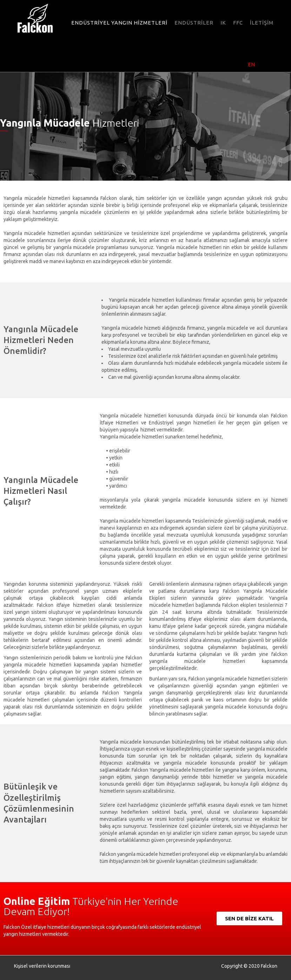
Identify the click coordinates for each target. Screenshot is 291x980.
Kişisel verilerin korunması (42, 966)
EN (251, 64)
